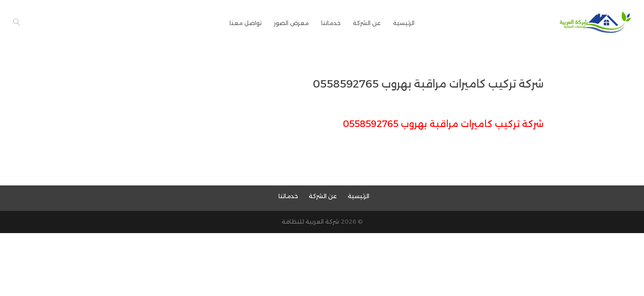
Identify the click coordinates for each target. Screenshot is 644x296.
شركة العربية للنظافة (310, 222)
